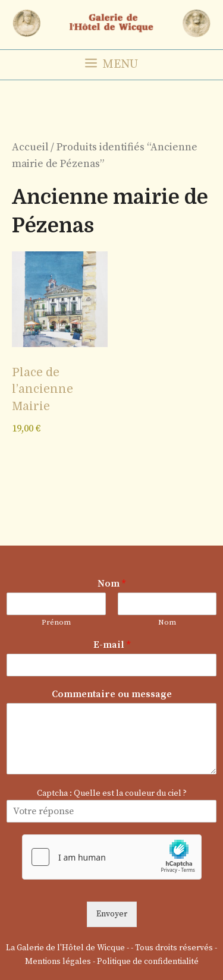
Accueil (30, 147)
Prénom (56, 622)
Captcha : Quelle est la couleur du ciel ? (112, 793)
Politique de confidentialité (148, 962)
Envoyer (112, 914)
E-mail (112, 645)
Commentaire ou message (112, 694)
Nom (111, 584)
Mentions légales (58, 962)
